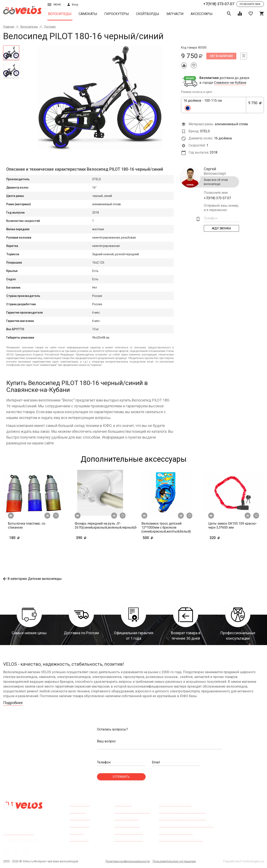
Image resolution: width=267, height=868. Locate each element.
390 (88, 538)
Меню (54, 5)
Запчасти (175, 14)
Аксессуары (202, 14)
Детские (50, 27)
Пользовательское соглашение (174, 861)
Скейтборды (148, 14)
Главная (9, 27)
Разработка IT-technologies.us (244, 861)
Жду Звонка (222, 228)
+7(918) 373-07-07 (219, 4)
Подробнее (13, 703)
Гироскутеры (117, 14)
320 (227, 538)
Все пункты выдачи (19, 832)
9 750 (255, 105)
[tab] (11, 53)
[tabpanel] (100, 98)
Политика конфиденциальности (128, 861)
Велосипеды (60, 14)
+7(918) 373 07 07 (217, 198)
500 (160, 538)
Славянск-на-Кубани (230, 83)
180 (27, 538)
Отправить (121, 777)
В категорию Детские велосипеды (32, 579)
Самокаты (88, 14)
